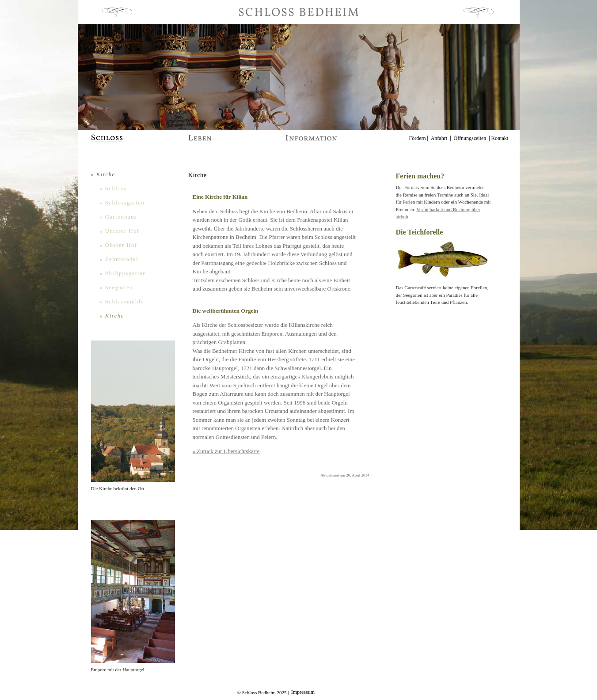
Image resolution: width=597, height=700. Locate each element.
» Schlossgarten (122, 202)
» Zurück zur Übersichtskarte (226, 451)
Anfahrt (439, 138)
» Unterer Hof (120, 231)
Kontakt (500, 138)
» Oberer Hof (119, 245)
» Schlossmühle (122, 301)
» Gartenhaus (119, 217)
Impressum (303, 692)
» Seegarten (116, 287)
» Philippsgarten (123, 273)
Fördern (418, 138)
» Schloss (113, 188)
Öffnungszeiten (470, 138)
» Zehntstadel (119, 259)
